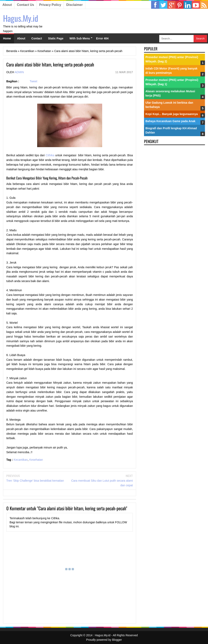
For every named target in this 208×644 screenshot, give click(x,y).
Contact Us (25, 5)
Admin (19, 72)
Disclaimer (74, 5)
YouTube (196, 5)
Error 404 (102, 38)
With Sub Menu (80, 38)
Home (7, 38)
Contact (37, 38)
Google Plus (171, 5)
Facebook (155, 5)
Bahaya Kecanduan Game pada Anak (170, 121)
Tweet (33, 81)
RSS (204, 5)
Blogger (117, 640)
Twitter (163, 5)
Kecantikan (21, 460)
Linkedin (180, 5)
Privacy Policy (50, 5)
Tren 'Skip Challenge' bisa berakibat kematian (35, 481)
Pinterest (188, 5)
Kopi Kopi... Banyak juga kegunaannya (172, 114)
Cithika (50, 155)
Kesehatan (36, 460)
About (7, 5)
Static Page (56, 38)
